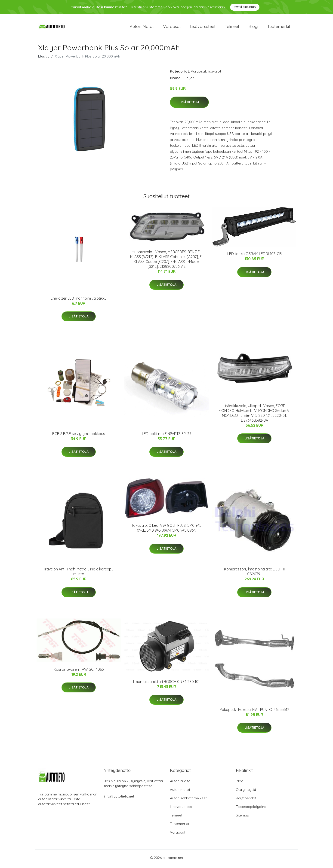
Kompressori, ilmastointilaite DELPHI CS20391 (254, 574)
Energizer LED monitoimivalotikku (79, 301)
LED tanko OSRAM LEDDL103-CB (254, 256)
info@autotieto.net (119, 799)
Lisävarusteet (203, 28)
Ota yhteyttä (246, 792)
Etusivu (44, 59)
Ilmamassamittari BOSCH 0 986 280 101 (166, 684)
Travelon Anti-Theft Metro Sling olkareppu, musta (79, 574)
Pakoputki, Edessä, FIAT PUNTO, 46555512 (254, 712)
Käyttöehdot (246, 800)
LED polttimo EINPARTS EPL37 (167, 436)
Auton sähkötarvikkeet (188, 800)
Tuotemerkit (279, 28)
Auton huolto (180, 783)
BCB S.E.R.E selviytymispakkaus (79, 436)
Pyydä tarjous (245, 7)
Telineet (232, 28)
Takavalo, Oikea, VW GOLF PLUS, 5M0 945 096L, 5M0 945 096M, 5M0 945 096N (166, 530)
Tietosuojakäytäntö (252, 809)
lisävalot (214, 74)
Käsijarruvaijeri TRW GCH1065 (79, 672)
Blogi (253, 28)
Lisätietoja (189, 105)
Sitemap (242, 818)
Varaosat (172, 28)
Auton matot (142, 28)
